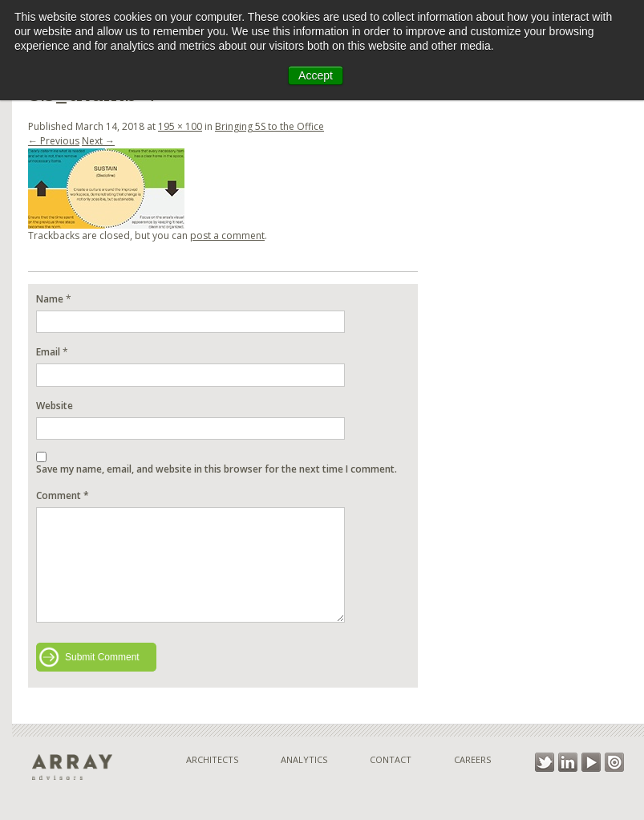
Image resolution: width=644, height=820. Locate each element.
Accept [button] (316, 75)
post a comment (227, 235)
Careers (472, 759)
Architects (212, 759)
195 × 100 (180, 126)
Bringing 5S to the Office (269, 126)
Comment (63, 495)
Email (48, 352)
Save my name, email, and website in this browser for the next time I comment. (217, 469)
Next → (98, 141)
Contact (391, 759)
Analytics (304, 759)
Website (55, 406)
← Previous (54, 141)
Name (50, 299)
